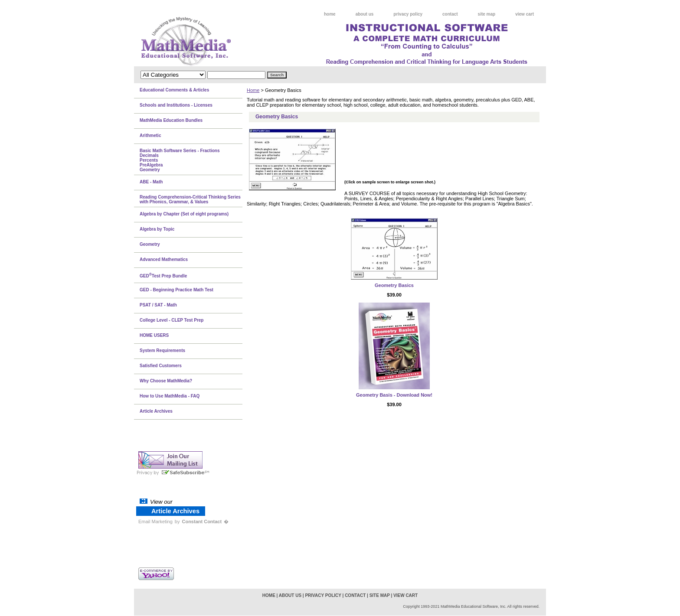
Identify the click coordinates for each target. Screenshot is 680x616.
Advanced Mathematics (164, 259)
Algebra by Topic (157, 229)
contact (450, 14)
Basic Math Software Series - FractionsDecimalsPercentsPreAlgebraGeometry (180, 160)
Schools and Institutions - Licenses (176, 105)
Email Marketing (155, 521)
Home (253, 90)
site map (487, 14)
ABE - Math (151, 182)
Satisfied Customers (161, 366)
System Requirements (162, 350)
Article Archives (156, 411)
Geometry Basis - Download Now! (394, 395)
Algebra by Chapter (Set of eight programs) (184, 214)
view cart (525, 14)
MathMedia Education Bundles (171, 120)
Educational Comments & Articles (174, 90)
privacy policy (408, 14)
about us (365, 14)
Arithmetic (150, 135)
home (330, 14)
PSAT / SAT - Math (158, 305)
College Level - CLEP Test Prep (172, 320)
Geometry (150, 244)
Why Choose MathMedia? (166, 381)
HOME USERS (154, 335)
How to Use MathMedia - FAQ (170, 396)
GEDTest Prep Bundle (163, 275)
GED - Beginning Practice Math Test (177, 290)
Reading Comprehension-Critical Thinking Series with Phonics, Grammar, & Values (190, 199)
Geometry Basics (394, 285)
